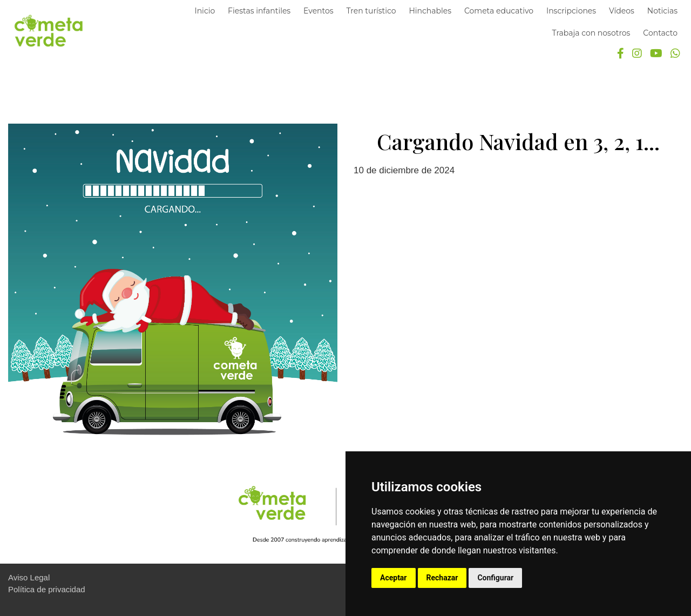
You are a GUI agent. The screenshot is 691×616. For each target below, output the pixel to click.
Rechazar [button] (442, 578)
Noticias (662, 11)
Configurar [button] (495, 578)
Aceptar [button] (394, 578)
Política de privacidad (47, 589)
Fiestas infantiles (259, 11)
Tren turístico (371, 11)
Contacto (660, 33)
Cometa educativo (499, 11)
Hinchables (430, 11)
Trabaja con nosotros (591, 33)
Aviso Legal (29, 577)
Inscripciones (571, 11)
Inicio (205, 11)
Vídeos (622, 11)
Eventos (319, 11)
